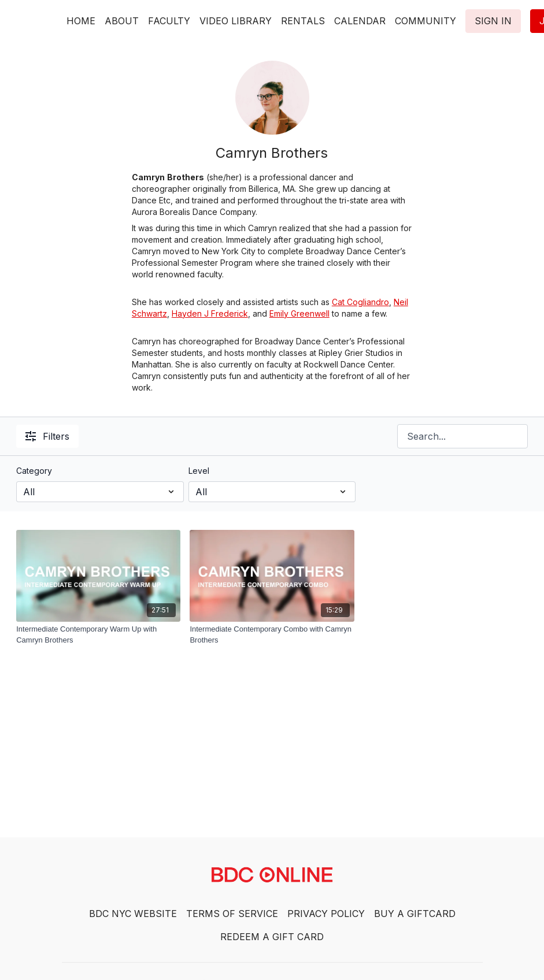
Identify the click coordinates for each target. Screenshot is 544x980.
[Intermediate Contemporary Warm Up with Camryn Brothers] (98, 635)
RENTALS (303, 21)
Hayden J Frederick (210, 313)
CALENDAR (360, 21)
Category (34, 471)
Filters (47, 436)
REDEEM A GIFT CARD (272, 937)
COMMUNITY (425, 21)
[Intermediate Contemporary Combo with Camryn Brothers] (272, 635)
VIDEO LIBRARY (236, 21)
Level (199, 471)
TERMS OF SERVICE (232, 914)
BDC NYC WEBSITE (133, 914)
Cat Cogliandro (360, 302)
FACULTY (169, 21)
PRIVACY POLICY (326, 914)
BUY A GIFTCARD (415, 914)
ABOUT (122, 21)
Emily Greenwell (299, 313)
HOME (81, 21)
